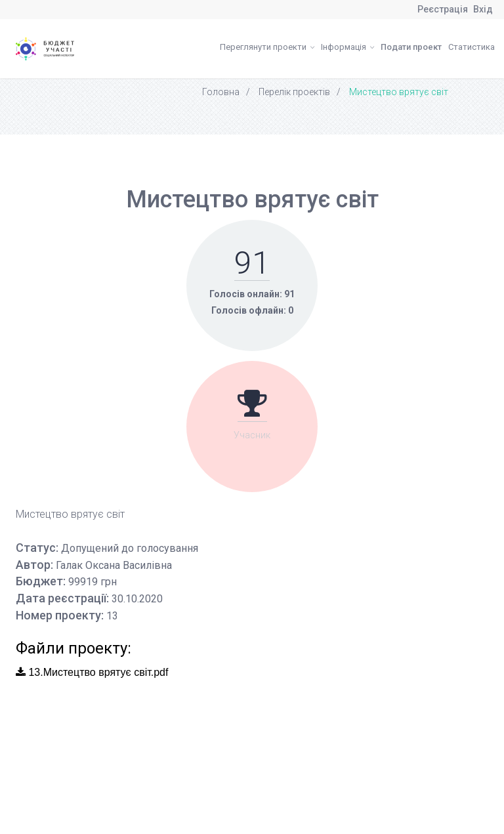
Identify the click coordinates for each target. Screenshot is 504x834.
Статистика (472, 47)
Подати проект (411, 47)
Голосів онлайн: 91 (252, 294)
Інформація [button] (347, 47)
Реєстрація (443, 9)
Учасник (252, 435)
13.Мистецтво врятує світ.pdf (92, 672)
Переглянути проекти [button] (267, 47)
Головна (221, 92)
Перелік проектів (294, 92)
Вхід (483, 9)
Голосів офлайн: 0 (252, 310)
